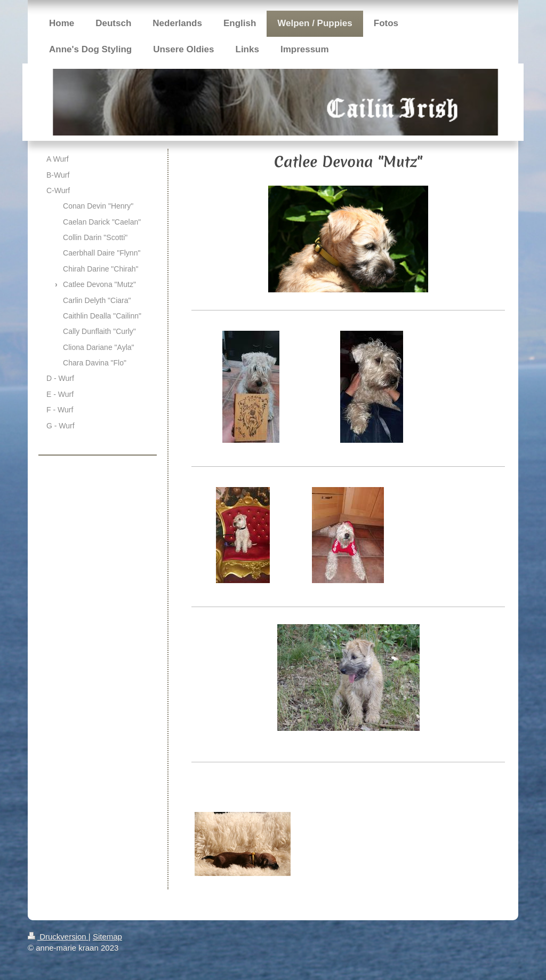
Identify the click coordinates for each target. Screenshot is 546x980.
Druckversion (58, 937)
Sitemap (107, 937)
